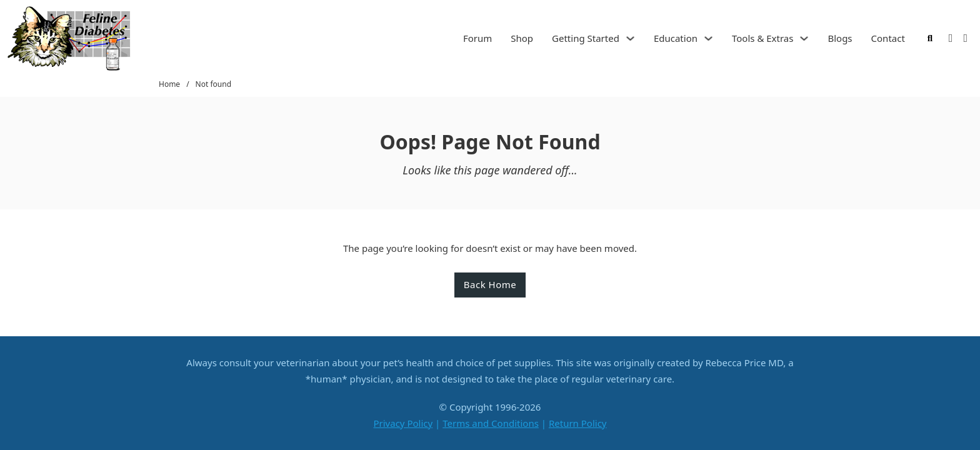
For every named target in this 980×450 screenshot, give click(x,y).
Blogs (840, 38)
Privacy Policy (403, 423)
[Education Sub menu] (708, 38)
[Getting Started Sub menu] (630, 38)
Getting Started (586, 38)
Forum (477, 38)
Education (676, 38)
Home (169, 84)
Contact (888, 38)
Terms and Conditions (491, 423)
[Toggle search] (930, 39)
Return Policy (578, 423)
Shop (522, 38)
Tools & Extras (762, 38)
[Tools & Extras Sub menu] (804, 38)
